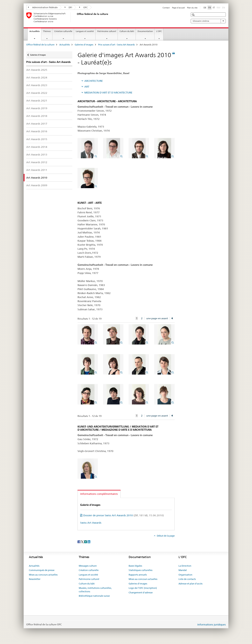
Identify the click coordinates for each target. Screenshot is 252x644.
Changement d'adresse (141, 592)
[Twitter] (83, 541)
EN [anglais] (224, 7)
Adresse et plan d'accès (190, 584)
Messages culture (88, 566)
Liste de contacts (187, 579)
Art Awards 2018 (37, 116)
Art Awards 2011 (37, 170)
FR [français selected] (210, 8)
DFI (69, 7)
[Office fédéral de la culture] (76, 17)
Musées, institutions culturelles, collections (95, 590)
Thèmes (47, 31)
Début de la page (165, 536)
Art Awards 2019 (37, 108)
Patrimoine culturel (107, 31)
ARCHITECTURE (94, 81)
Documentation (145, 31)
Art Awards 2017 (37, 124)
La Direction (185, 566)
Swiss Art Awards (91, 523)
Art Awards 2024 (37, 77)
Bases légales (135, 566)
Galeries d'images (84, 45)
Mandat (183, 570)
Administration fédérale (43, 7)
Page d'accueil (178, 8)
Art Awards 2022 (37, 93)
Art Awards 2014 (37, 147)
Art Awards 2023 (37, 85)
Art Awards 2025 (37, 70)
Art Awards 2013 (37, 155)
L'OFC (159, 31)
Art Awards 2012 (37, 162)
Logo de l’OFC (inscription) (143, 588)
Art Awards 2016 (37, 131)
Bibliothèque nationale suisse (94, 596)
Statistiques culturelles (141, 570)
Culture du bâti (127, 31)
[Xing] (86, 541)
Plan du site (192, 8)
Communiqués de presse (42, 570)
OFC (83, 7)
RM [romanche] (219, 7)
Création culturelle (63, 31)
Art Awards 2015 (37, 139)
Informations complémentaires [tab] (99, 494)
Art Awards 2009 (37, 185)
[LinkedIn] (89, 541)
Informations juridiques (212, 625)
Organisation (185, 575)
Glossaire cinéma (208, 21)
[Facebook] (79, 541)
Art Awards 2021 (37, 101)
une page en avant (157, 318)
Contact (166, 8)
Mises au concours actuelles (43, 575)
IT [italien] (214, 8)
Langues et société (85, 31)
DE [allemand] (205, 8)
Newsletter (35, 579)
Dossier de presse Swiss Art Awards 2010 (124, 515)
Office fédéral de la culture (40, 45)
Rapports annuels (138, 575)
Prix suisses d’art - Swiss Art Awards (116, 45)
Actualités (35, 32)
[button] (194, 15)
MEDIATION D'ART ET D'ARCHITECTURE (108, 93)
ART (87, 87)
